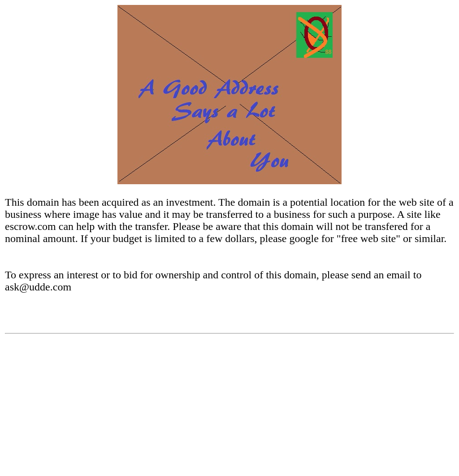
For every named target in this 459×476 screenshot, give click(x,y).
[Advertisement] (229, 408)
